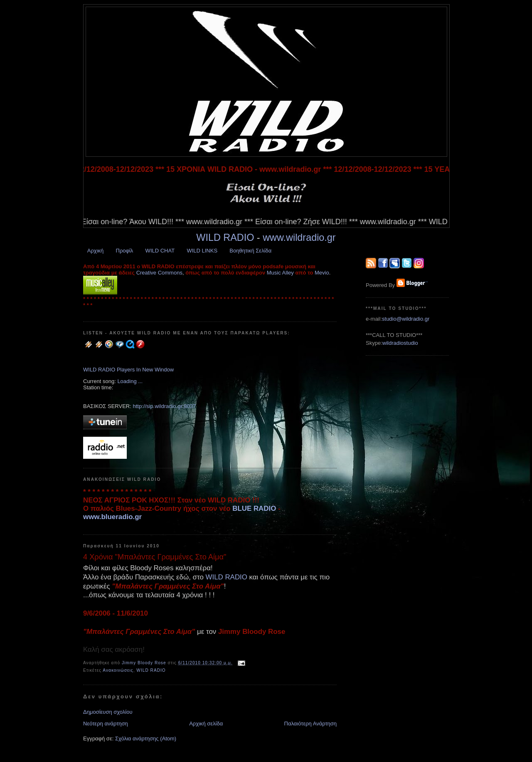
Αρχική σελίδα (206, 724)
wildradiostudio (400, 343)
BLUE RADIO (254, 508)
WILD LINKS (202, 251)
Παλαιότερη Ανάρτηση (310, 724)
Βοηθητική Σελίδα (250, 251)
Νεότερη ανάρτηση (106, 724)
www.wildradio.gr (299, 238)
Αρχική (96, 251)
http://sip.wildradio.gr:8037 (164, 406)
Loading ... (130, 381)
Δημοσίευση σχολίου (108, 712)
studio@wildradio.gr (406, 319)
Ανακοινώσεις (118, 670)
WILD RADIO (225, 238)
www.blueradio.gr (112, 517)
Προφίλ (125, 251)
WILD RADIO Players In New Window (128, 370)
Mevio (322, 273)
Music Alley (280, 273)
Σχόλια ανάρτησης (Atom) (146, 738)
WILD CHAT (160, 251)
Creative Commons (159, 273)
